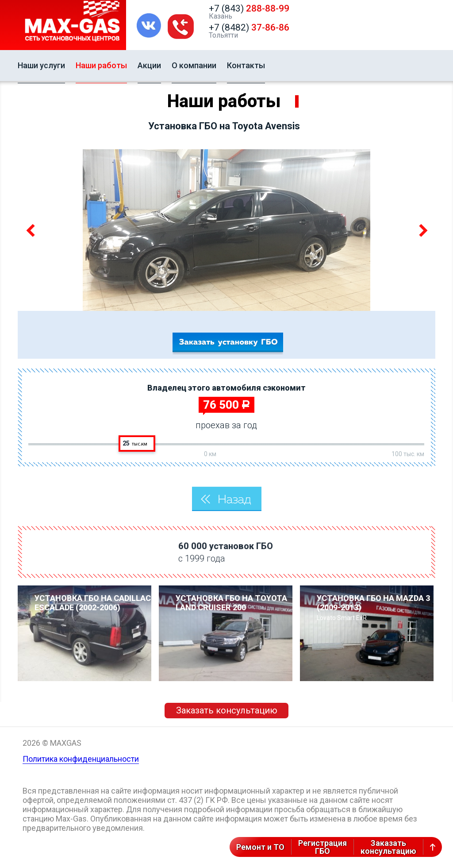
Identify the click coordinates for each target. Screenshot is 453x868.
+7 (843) (249, 8)
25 (135, 443)
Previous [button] (31, 230)
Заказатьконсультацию (388, 847)
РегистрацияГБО (322, 847)
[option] (226, 230)
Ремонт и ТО (260, 847)
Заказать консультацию (227, 710)
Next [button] (422, 230)
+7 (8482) (249, 27)
